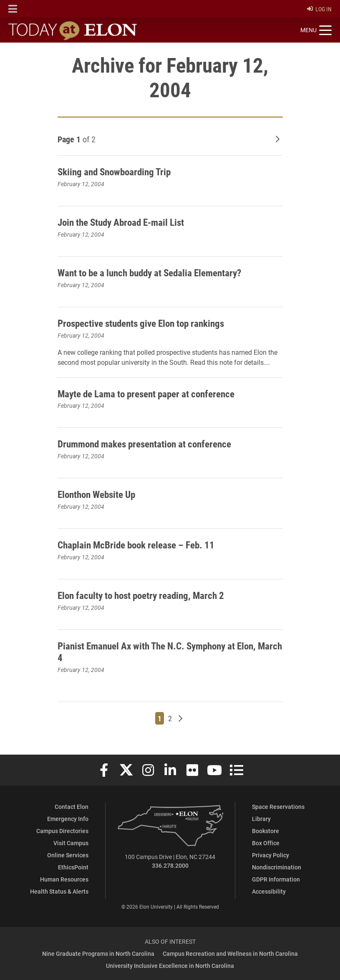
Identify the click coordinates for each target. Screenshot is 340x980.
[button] (13, 9)
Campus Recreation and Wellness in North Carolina (230, 953)
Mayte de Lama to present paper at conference (150, 394)
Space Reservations (278, 807)
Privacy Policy (271, 855)
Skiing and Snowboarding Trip (117, 172)
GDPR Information (276, 879)
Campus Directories (62, 831)
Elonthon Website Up (99, 494)
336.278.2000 (170, 865)
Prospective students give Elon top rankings (146, 323)
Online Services (68, 855)
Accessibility (269, 891)
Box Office (266, 843)
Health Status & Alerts (59, 891)
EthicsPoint (73, 867)
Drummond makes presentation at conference (149, 444)
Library (261, 819)
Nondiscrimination (277, 867)
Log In (319, 9)
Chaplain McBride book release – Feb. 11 (140, 545)
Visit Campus (71, 843)
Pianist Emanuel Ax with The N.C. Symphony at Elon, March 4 (163, 652)
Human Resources (64, 879)
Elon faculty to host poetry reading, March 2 (146, 595)
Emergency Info (68, 819)
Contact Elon (72, 807)
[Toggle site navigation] (316, 30)
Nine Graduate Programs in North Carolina (98, 953)
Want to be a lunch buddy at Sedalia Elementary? (155, 273)
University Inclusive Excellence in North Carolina (170, 966)
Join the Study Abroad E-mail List (125, 222)
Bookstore (266, 831)
